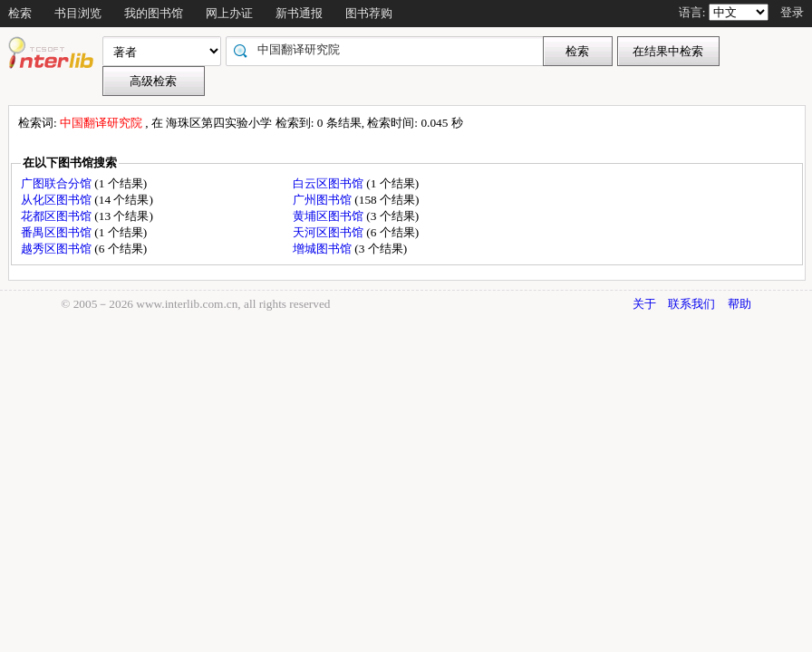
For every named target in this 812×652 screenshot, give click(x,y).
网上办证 (229, 13)
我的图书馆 (154, 13)
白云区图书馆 (329, 183)
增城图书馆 (324, 249)
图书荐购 (369, 13)
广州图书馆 (324, 200)
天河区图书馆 (329, 232)
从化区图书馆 (58, 200)
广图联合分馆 (58, 183)
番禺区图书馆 (58, 232)
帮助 (739, 304)
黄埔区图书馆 (329, 216)
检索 (20, 13)
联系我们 (691, 304)
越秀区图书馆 (58, 249)
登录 (792, 12)
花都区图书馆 (58, 216)
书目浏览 (78, 13)
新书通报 (299, 13)
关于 (644, 304)
